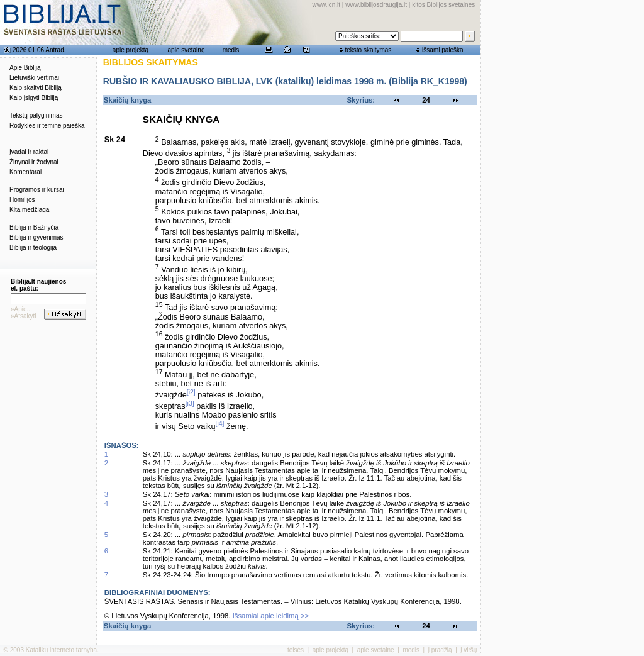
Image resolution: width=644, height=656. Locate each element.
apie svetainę (186, 50)
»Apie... (21, 309)
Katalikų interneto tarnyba (61, 650)
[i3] (190, 403)
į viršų (469, 650)
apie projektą (130, 50)
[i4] (219, 423)
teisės (296, 650)
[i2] (191, 392)
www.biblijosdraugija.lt (376, 5)
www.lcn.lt (326, 5)
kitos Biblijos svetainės (443, 5)
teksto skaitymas (368, 50)
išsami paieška (443, 50)
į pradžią (440, 650)
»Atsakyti (24, 316)
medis (231, 50)
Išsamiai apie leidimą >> (271, 616)
